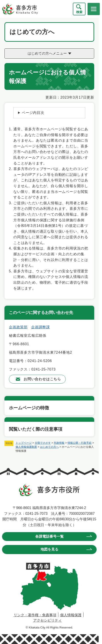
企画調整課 (41, 327)
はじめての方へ (49, 447)
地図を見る (49, 549)
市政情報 (59, 443)
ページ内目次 (33, 113)
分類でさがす (43, 443)
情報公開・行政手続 (80, 443)
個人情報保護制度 (26, 447)
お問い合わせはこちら (42, 379)
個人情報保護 (71, 615)
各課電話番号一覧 (49, 536)
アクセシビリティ (47, 620)
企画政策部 (18, 327)
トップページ (24, 443)
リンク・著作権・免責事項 (35, 615)
